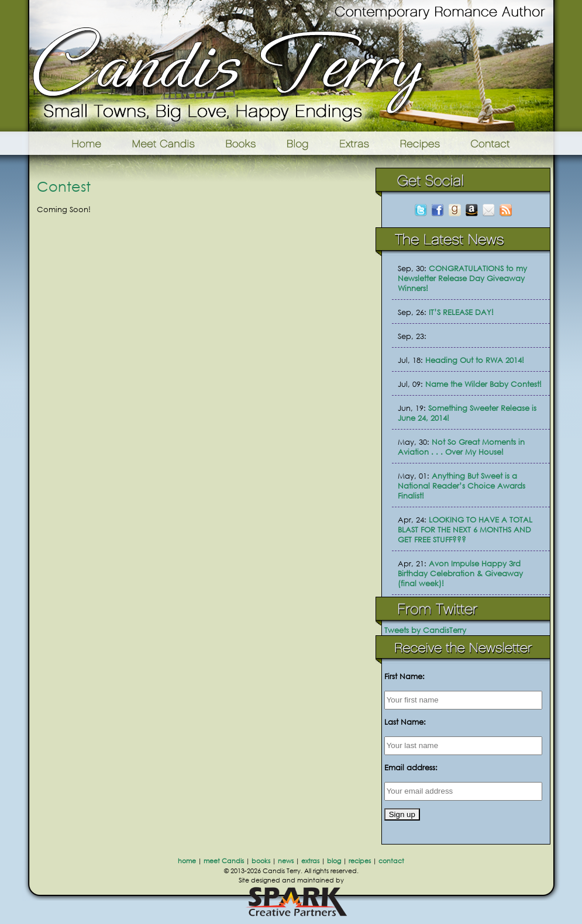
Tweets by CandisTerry (425, 630)
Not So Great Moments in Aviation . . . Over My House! (461, 447)
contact (391, 861)
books (261, 861)
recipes (360, 861)
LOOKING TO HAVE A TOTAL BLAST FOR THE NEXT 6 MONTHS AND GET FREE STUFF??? (465, 530)
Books (242, 143)
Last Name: (405, 722)
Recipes (421, 143)
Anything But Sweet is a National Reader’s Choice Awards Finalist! (462, 486)
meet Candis (224, 861)
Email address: (411, 768)
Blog (297, 143)
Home (72, 143)
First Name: (404, 676)
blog (334, 861)
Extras (354, 143)
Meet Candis (166, 143)
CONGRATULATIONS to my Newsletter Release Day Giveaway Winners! (462, 278)
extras (310, 861)
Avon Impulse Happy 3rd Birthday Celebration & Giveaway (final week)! (460, 574)
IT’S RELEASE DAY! (461, 312)
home (187, 861)
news (286, 861)
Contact (509, 143)
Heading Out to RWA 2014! (475, 360)
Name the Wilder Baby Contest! (483, 384)
